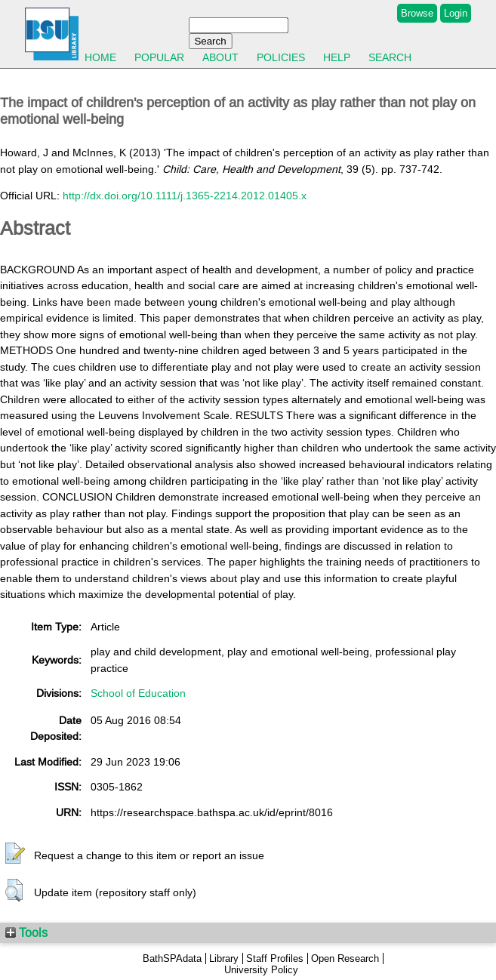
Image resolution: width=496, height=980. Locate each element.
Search (390, 57)
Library (224, 958)
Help (337, 57)
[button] (15, 854)
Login (456, 13)
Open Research (345, 958)
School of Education (138, 693)
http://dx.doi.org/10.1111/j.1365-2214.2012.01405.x (185, 196)
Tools (26, 932)
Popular (159, 57)
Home (100, 57)
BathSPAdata (172, 958)
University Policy (261, 970)
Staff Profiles (275, 958)
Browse (417, 13)
